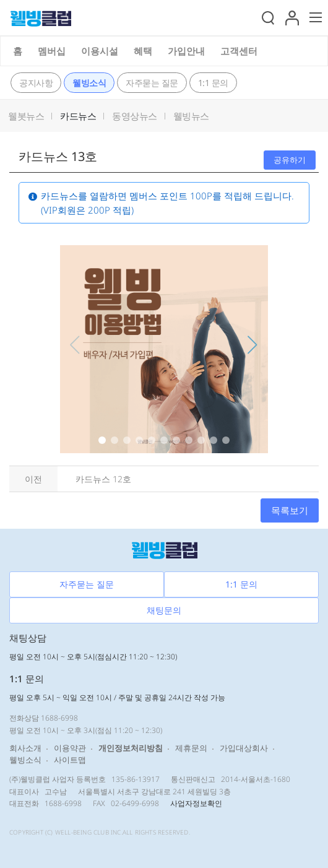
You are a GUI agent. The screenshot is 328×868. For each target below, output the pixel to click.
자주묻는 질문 (152, 83)
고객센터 (239, 51)
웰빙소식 (89, 83)
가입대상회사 (244, 748)
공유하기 (290, 160)
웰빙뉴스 (191, 116)
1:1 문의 (213, 83)
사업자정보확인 (196, 803)
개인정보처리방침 (131, 748)
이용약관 (70, 748)
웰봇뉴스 (26, 116)
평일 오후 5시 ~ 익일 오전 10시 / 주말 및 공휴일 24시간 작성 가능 (117, 697)
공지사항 (36, 83)
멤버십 (52, 51)
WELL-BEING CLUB (82, 832)
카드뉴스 (78, 116)
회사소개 (25, 748)
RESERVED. (174, 832)
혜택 (143, 51)
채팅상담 (28, 638)
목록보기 (290, 510)
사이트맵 (70, 760)
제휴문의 (191, 748)
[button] (292, 16)
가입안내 (186, 51)
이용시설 (100, 51)
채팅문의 (164, 610)
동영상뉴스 (135, 116)
